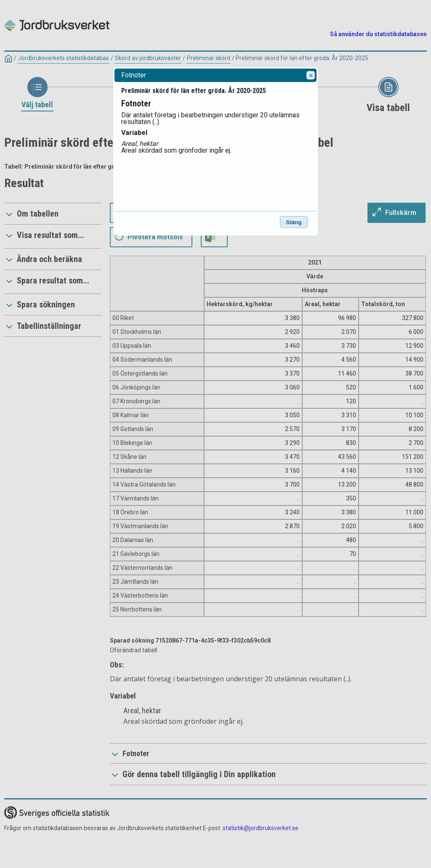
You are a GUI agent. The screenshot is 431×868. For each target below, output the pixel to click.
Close (310, 75)
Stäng (294, 222)
